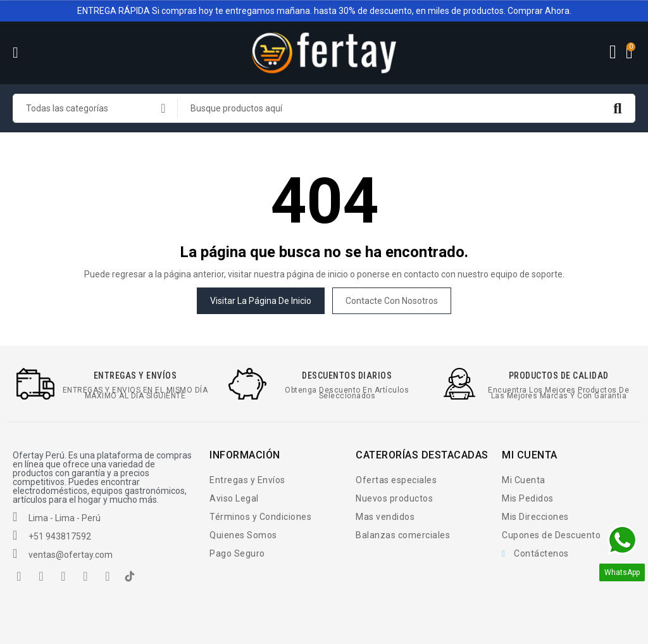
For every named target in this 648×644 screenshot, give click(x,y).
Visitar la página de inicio (261, 301)
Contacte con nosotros (392, 301)
